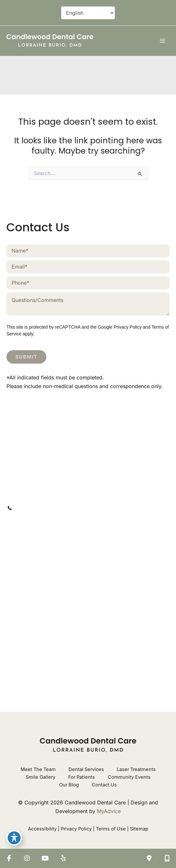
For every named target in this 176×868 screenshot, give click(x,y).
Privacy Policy (128, 327)
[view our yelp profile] (51, 539)
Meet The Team (38, 769)
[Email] (88, 267)
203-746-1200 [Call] (34, 508)
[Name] (88, 251)
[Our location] (167, 858)
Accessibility (42, 829)
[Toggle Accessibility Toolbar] (14, 838)
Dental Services (86, 769)
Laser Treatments (136, 769)
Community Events (129, 777)
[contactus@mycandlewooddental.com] (58, 522)
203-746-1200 (78, 564)
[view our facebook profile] (12, 539)
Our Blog (69, 785)
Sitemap (139, 829)
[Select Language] (88, 13)
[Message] (88, 304)
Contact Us (104, 785)
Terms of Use (111, 829)
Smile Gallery (41, 777)
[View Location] (43, 488)
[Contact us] (149, 858)
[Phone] (88, 283)
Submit (26, 357)
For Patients (82, 777)
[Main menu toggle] (162, 41)
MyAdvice (109, 811)
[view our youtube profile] (38, 539)
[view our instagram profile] (25, 539)
